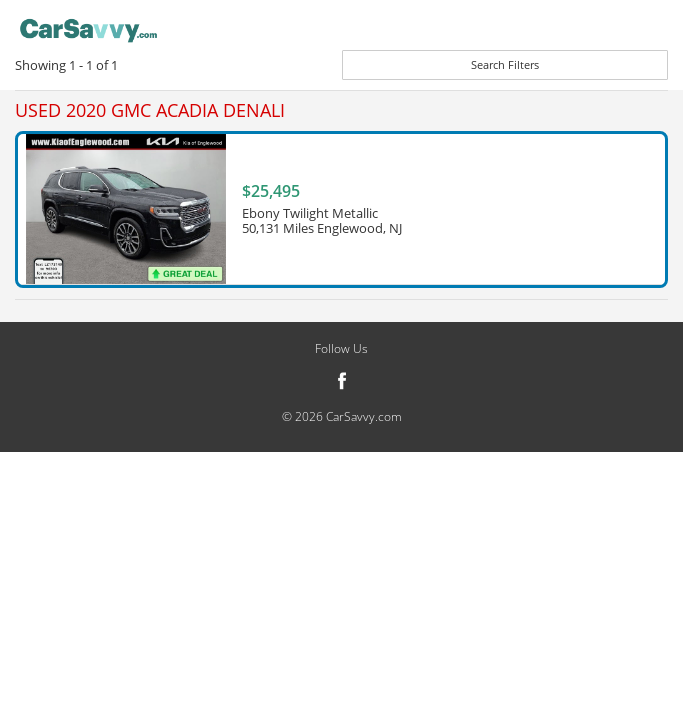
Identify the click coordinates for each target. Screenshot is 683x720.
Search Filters (505, 64)
